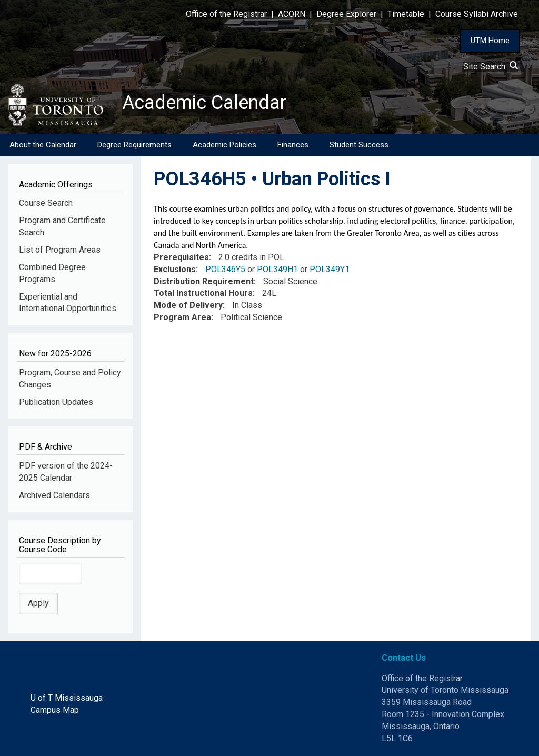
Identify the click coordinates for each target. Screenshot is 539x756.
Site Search (491, 67)
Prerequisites (181, 257)
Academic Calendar (204, 103)
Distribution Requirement (204, 281)
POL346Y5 (225, 269)
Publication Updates (56, 402)
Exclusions (175, 269)
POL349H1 (277, 269)
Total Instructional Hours (203, 293)
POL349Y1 (330, 269)
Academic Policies (224, 145)
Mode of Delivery (188, 305)
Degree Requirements (134, 145)
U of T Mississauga (67, 698)
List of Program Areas (60, 250)
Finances (293, 145)
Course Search (46, 203)
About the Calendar (43, 145)
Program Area (182, 317)
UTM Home (490, 41)
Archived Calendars (54, 495)
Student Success (359, 145)
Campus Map (55, 710)
